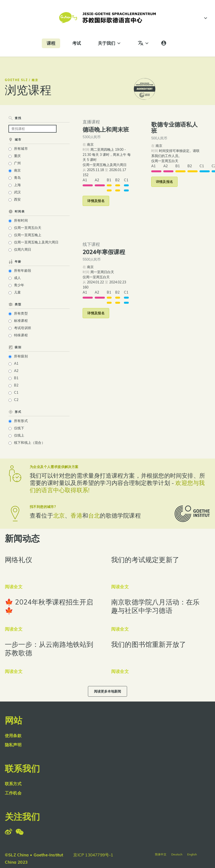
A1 (16, 363)
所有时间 (21, 220)
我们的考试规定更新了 (145, 560)
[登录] (164, 43)
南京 (17, 170)
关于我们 (109, 43)
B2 (16, 385)
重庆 (17, 156)
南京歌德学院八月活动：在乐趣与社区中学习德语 (155, 606)
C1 (16, 392)
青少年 (19, 285)
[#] (205, 18)
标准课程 (21, 321)
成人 (17, 278)
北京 (59, 515)
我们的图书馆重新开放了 (149, 644)
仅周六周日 (23, 249)
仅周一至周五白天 (28, 228)
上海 (17, 185)
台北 (94, 515)
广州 (17, 163)
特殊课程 (21, 335)
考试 (77, 43)
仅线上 (19, 435)
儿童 (17, 292)
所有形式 (21, 421)
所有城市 (21, 149)
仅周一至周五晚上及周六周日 (36, 242)
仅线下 (19, 428)
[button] (96, 201)
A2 (16, 371)
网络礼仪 (18, 560)
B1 (16, 378)
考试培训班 (23, 328)
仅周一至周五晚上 (28, 235)
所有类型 (21, 313)
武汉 (17, 192)
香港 (76, 515)
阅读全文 (14, 587)
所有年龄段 (23, 271)
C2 (16, 400)
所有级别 (21, 356)
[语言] (143, 43)
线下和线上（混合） (29, 443)
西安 (17, 199)
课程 (51, 43)
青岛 (17, 178)
